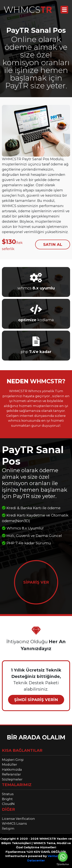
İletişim (8, 828)
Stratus (8, 794)
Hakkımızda (12, 769)
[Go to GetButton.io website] (63, 864)
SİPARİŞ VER (36, 582)
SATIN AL (53, 244)
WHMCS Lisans (14, 823)
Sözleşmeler (12, 779)
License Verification (18, 819)
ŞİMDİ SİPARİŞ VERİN (36, 700)
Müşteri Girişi (13, 760)
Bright (7, 799)
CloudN (8, 804)
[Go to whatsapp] (63, 857)
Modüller (10, 764)
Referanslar (11, 774)
